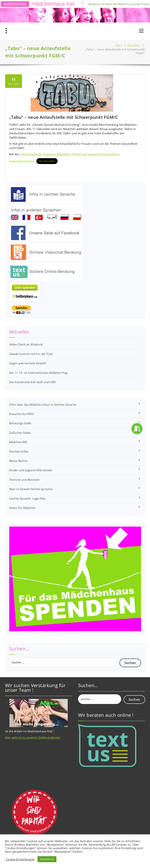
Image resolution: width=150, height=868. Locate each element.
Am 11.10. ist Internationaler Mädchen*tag (38, 373)
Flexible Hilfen (19, 451)
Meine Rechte (18, 461)
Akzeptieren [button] (47, 859)
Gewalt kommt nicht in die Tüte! (31, 354)
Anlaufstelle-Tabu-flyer (22, 161)
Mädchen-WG (18, 442)
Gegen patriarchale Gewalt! (28, 363)
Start (119, 45)
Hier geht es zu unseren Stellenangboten (33, 737)
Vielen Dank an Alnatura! (26, 344)
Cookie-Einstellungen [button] (20, 859)
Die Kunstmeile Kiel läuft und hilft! (33, 382)
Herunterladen (47, 161)
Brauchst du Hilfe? (22, 414)
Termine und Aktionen (24, 480)
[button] (137, 429)
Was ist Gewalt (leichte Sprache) (31, 489)
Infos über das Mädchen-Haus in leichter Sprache (43, 404)
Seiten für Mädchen (22, 508)
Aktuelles (133, 45)
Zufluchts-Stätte (20, 433)
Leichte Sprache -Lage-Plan (28, 498)
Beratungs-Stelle (20, 423)
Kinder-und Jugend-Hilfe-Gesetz (31, 470)
